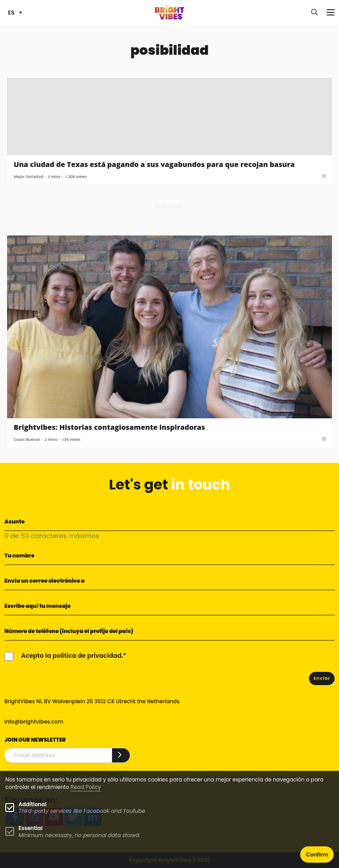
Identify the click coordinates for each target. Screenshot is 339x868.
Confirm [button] (317, 855)
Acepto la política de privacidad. (72, 656)
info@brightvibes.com (34, 722)
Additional (32, 804)
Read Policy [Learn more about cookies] (86, 787)
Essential (30, 828)
